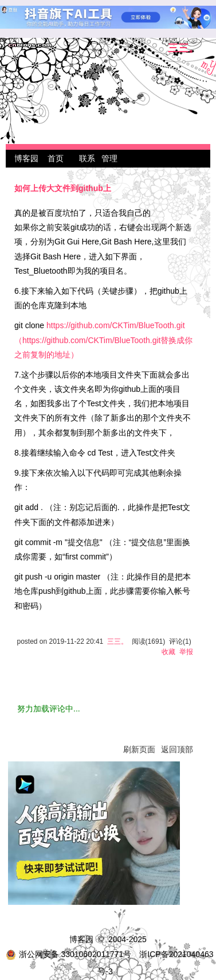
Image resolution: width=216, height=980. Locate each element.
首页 (56, 158)
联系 (87, 158)
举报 (186, 652)
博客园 (26, 158)
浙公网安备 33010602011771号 (69, 954)
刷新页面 (139, 749)
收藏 (168, 652)
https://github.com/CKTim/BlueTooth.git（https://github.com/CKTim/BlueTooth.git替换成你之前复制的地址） (103, 340)
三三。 (183, 49)
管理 (109, 158)
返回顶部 (177, 749)
